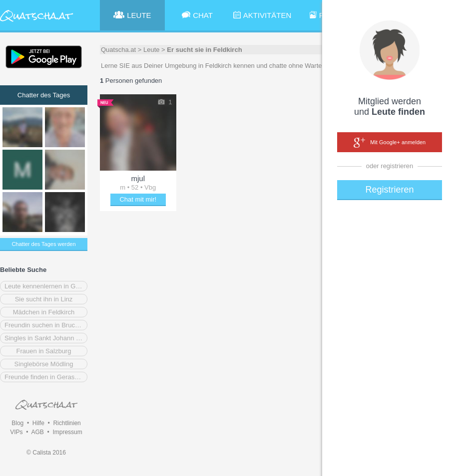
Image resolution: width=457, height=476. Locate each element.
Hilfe (38, 423)
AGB (37, 432)
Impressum (67, 432)
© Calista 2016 (46, 453)
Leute (152, 50)
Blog (17, 423)
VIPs (16, 432)
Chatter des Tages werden (43, 244)
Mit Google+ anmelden (390, 143)
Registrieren (389, 190)
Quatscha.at (118, 50)
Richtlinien (67, 423)
